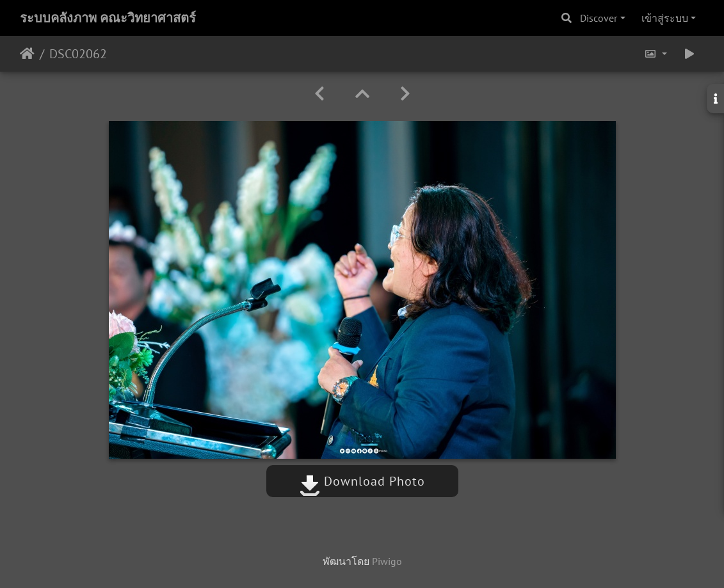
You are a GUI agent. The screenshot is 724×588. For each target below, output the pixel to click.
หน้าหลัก (27, 54)
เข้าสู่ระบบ (665, 18)
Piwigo (387, 561)
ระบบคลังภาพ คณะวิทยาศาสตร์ (108, 18)
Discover (599, 18)
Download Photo (362, 481)
